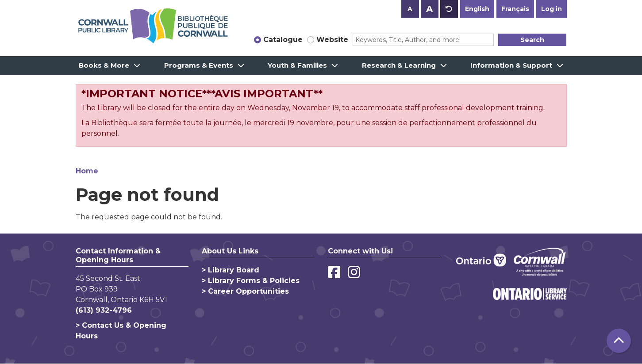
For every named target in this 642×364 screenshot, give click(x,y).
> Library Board (231, 270)
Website (332, 40)
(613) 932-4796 (104, 310)
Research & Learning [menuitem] (399, 65)
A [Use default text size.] (449, 9)
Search (532, 40)
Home (87, 171)
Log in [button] (552, 9)
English (477, 9)
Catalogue (283, 40)
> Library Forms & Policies (251, 281)
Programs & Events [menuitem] (199, 65)
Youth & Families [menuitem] (297, 65)
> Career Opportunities (245, 291)
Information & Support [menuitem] (511, 65)
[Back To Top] (619, 341)
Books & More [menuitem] (104, 65)
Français (515, 9)
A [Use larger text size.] (429, 9)
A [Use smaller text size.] (410, 9)
